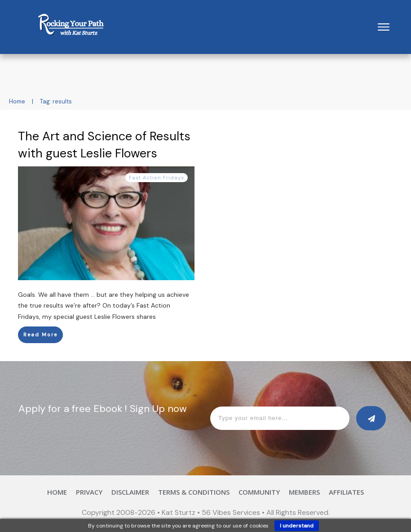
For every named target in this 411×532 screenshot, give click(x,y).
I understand (297, 526)
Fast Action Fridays (157, 178)
